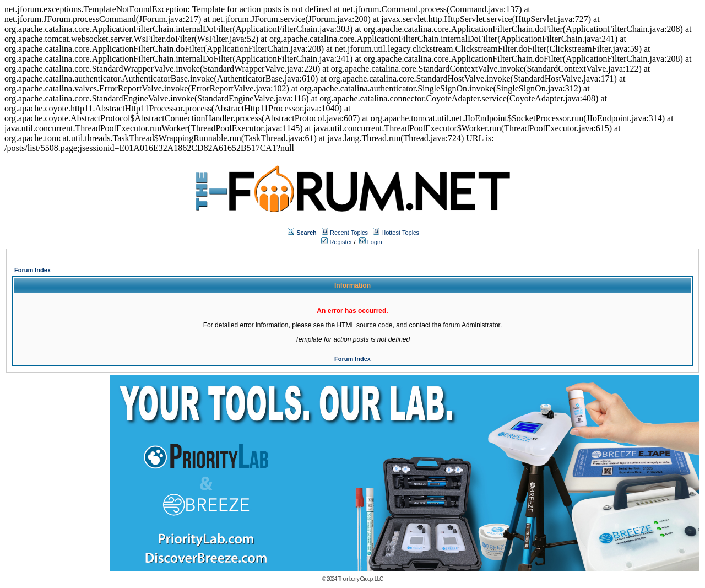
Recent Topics (349, 233)
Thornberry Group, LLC (360, 579)
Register (337, 242)
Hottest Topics (400, 233)
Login (371, 242)
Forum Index (32, 270)
